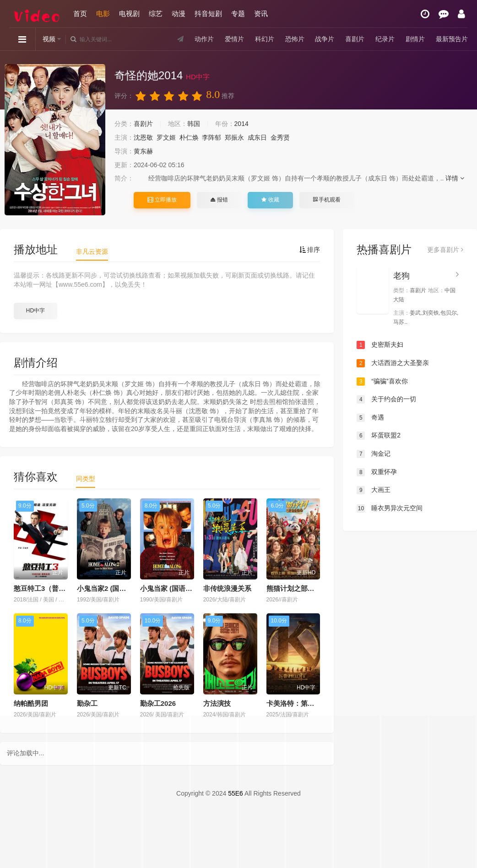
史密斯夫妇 (380, 345)
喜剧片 (355, 39)
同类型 (86, 479)
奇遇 (370, 418)
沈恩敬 (143, 137)
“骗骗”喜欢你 (382, 382)
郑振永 (234, 137)
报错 (219, 200)
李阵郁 (211, 137)
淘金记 (374, 454)
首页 (80, 14)
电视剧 (129, 14)
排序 (310, 250)
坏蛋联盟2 (379, 436)
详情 (455, 178)
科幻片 (265, 39)
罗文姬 (166, 137)
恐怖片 (295, 39)
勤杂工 (87, 703)
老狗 (401, 276)
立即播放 (162, 200)
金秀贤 (280, 137)
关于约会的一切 (386, 399)
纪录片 (385, 39)
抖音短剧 (208, 14)
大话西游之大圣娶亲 (393, 363)
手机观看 (327, 200)
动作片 (204, 39)
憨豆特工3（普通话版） (50, 588)
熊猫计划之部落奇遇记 (301, 588)
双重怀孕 (377, 472)
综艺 (156, 14)
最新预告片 (452, 39)
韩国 (194, 124)
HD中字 (35, 311)
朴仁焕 (189, 137)
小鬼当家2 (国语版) (106, 588)
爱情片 (234, 39)
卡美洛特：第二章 (294, 703)
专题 (238, 14)
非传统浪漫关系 (227, 588)
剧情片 (415, 39)
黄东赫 (143, 151)
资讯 (261, 14)
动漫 (179, 14)
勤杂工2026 (158, 703)
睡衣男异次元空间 (390, 508)
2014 (241, 124)
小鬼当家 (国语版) (167, 588)
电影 (103, 14)
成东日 (257, 137)
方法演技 (217, 703)
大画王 (374, 490)
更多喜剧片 (445, 250)
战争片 (325, 39)
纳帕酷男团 (31, 703)
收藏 (270, 200)
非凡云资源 (92, 251)
